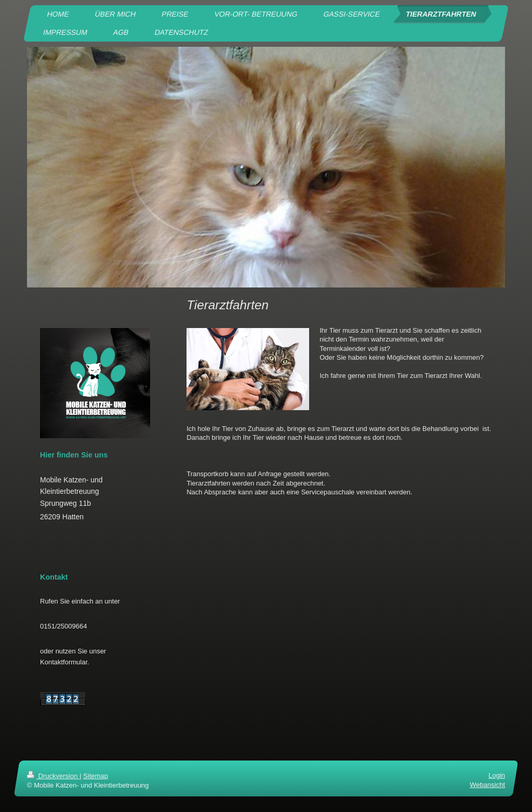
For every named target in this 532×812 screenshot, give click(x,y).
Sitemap (96, 776)
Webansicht (487, 785)
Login (497, 775)
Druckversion (53, 776)
